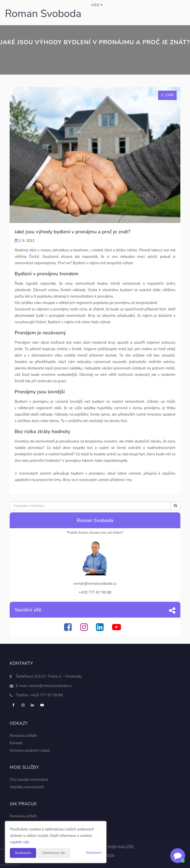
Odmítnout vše (53, 853)
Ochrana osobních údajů (30, 750)
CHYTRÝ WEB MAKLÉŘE (113, 847)
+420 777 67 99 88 (46, 695)
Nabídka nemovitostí (27, 787)
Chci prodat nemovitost (29, 780)
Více (97, 5)
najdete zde (19, 842)
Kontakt (16, 743)
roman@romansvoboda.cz (50, 686)
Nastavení (94, 853)
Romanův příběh (23, 736)
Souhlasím (23, 853)
